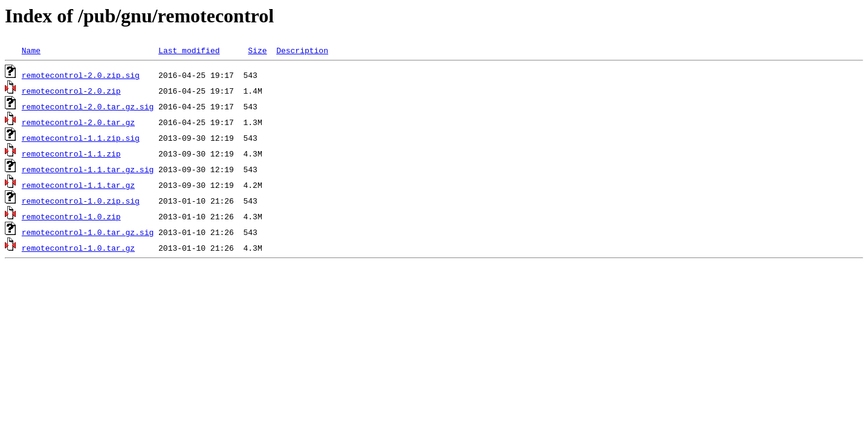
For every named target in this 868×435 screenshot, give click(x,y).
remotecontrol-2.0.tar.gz (78, 122)
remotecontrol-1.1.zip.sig (81, 138)
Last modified (189, 50)
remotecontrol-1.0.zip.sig (81, 201)
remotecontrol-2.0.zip (71, 91)
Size (257, 50)
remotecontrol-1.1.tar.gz (78, 185)
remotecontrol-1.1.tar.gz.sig (88, 169)
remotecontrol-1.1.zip (71, 153)
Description (302, 50)
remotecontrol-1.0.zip (71, 216)
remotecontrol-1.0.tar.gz (78, 248)
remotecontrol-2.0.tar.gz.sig (88, 106)
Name (31, 50)
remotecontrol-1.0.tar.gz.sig (88, 232)
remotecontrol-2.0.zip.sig (81, 75)
